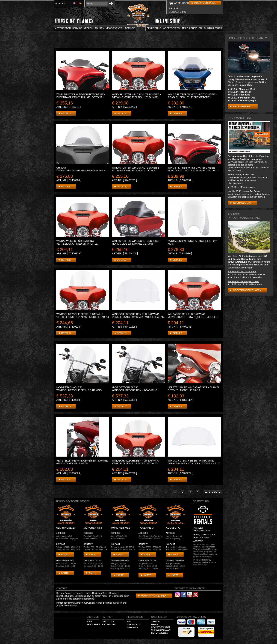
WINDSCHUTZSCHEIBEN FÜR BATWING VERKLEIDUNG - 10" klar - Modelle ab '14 (194, 462)
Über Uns (93, 617)
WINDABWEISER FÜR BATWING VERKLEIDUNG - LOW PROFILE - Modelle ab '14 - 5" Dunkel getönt (193, 317)
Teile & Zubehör (192, 28)
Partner (107, 617)
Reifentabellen (160, 633)
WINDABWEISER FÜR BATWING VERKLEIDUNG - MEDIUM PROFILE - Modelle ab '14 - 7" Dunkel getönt (79, 244)
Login (61, 3)
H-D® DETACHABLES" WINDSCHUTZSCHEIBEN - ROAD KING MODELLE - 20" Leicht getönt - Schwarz (83, 390)
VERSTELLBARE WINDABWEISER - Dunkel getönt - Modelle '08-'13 (194, 389)
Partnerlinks (109, 624)
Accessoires (172, 28)
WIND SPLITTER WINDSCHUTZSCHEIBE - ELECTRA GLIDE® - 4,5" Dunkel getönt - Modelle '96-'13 (193, 170)
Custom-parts (213, 28)
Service (77, 28)
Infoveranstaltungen (247, 290)
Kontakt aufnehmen (153, 596)
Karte (65, 573)
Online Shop (159, 617)
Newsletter (93, 624)
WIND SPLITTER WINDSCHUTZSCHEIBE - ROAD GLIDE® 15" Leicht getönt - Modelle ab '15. (192, 97)
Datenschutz (134, 624)
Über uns (129, 28)
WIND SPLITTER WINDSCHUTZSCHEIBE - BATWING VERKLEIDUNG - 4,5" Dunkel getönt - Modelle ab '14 (136, 97)
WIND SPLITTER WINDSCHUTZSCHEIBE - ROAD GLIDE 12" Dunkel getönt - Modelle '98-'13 (136, 244)
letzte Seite (213, 492)
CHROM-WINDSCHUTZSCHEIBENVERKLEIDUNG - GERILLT (81, 170)
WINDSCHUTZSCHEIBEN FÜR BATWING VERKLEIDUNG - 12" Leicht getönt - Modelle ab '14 (136, 463)
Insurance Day (242, 203)
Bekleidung (154, 28)
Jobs (89, 621)
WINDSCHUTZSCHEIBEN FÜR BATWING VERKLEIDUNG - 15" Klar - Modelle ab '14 (83, 316)
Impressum (132, 627)
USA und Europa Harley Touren (247, 258)
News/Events (114, 28)
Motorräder (63, 28)
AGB (129, 621)
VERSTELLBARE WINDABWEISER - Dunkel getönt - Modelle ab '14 (82, 462)
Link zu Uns (108, 621)
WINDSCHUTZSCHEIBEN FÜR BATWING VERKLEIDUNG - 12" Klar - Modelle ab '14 (138, 316)
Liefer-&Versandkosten (160, 626)
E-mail (65, 555)
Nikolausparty (242, 107)
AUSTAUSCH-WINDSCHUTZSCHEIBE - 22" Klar (192, 242)
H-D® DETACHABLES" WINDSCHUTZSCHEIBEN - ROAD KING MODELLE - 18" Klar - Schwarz (135, 390)
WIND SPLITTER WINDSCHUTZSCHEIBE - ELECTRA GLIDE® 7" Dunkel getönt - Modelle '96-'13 (81, 97)
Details (66, 113)
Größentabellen (161, 630)
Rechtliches (135, 617)
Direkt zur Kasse (205, 3)
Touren (99, 28)
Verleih (88, 28)
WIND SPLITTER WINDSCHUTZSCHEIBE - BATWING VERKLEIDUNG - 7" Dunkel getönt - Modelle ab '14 (136, 170)
